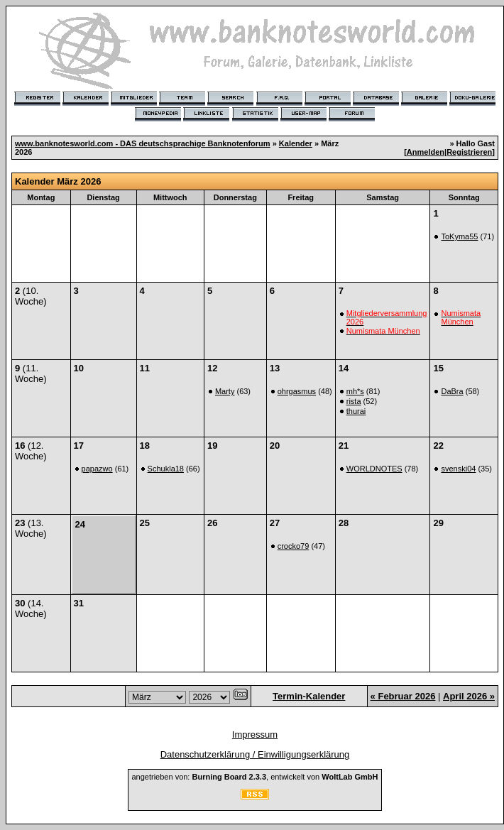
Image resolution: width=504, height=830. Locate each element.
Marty (225, 391)
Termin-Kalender (309, 696)
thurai (356, 411)
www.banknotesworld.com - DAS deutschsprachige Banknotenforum (143, 143)
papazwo (97, 469)
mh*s (355, 391)
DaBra (452, 391)
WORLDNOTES (374, 469)
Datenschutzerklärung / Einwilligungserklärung (255, 754)
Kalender (296, 143)
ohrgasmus (297, 391)
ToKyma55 (459, 236)
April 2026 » (469, 696)
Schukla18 (166, 469)
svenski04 (458, 469)
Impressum (255, 735)
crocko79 (294, 546)
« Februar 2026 (403, 696)
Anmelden (426, 152)
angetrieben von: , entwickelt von (254, 777)
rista (354, 401)
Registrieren (469, 152)
